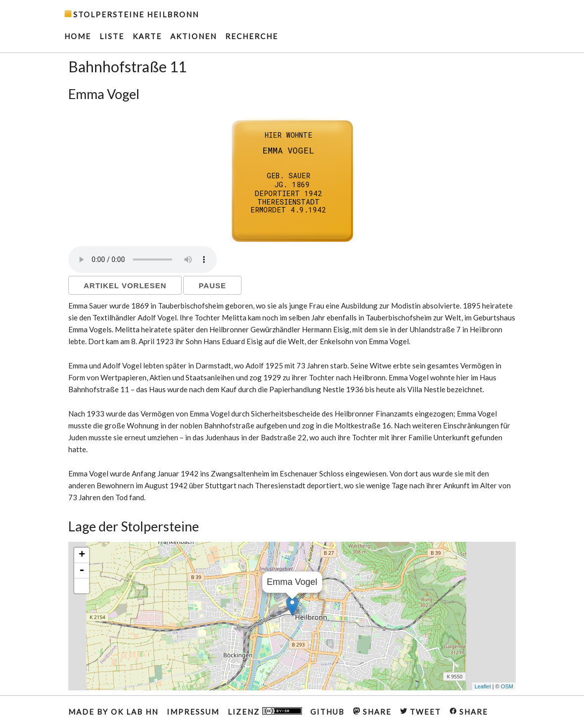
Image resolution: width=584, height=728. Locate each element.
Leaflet (483, 686)
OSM (507, 686)
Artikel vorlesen (125, 286)
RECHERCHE (252, 36)
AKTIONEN (194, 36)
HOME (78, 36)
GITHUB (327, 712)
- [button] (82, 571)
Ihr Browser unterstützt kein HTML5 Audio (143, 260)
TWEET (420, 712)
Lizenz (265, 712)
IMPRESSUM (193, 712)
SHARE (372, 712)
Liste (112, 36)
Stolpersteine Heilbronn (136, 14)
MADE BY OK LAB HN (113, 712)
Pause (212, 286)
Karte (147, 36)
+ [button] (82, 555)
